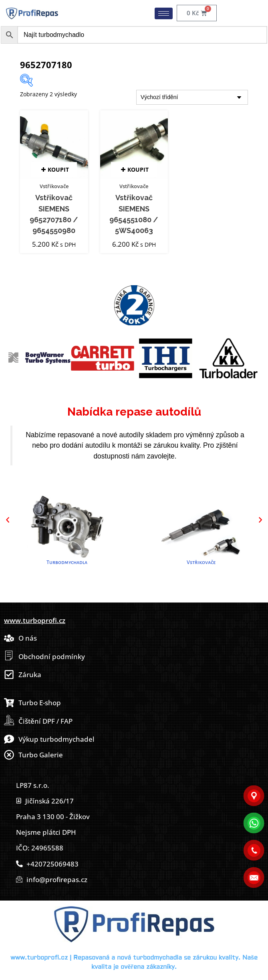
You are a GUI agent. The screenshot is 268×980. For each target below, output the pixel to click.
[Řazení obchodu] (192, 97)
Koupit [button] (58, 169)
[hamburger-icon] (164, 13)
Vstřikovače (54, 186)
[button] (8, 520)
